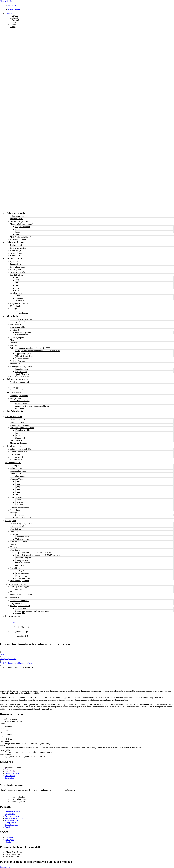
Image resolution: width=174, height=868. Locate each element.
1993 (17, 280)
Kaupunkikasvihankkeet (20, 303)
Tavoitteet (19, 298)
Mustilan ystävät (15, 393)
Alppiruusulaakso (12, 773)
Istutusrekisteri (16, 256)
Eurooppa (19, 229)
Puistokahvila (15, 324)
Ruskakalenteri (21, 372)
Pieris (7, 769)
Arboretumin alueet (18, 216)
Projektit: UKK (16, 293)
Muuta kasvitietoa (15, 258)
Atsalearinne (10, 776)
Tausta (18, 296)
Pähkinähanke (16, 306)
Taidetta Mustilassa (18, 361)
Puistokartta (15, 345)
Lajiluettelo (20, 301)
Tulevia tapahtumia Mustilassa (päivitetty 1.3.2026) (30, 348)
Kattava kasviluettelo (18, 248)
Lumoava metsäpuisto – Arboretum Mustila (32, 406)
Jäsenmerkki (20, 408)
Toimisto (14, 343)
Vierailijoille (13, 316)
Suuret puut (20, 311)
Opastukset (14, 330)
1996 (17, 288)
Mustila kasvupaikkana (19, 221)
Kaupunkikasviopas (18, 267)
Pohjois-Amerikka (22, 227)
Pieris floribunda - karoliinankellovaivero (16, 663)
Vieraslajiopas (16, 270)
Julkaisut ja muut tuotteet (20, 401)
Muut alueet (20, 234)
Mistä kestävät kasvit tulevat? (22, 224)
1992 (17, 277)
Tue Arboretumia (15, 411)
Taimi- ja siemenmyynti (18, 379)
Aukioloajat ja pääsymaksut (21, 319)
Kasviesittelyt (15, 251)
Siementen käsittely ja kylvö (21, 390)
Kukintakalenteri (22, 369)
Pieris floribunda (11, 771)
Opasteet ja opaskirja (18, 337)
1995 (17, 285)
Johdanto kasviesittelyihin (20, 245)
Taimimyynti (15, 388)
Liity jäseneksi (16, 398)
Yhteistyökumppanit (23, 313)
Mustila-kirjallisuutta (18, 239)
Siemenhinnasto (16, 385)
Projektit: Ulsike (17, 275)
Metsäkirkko (15, 364)
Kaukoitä (19, 232)
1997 (17, 290)
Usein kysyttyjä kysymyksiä (21, 366)
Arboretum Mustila (16, 213)
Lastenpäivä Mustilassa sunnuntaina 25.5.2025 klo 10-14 (38, 351)
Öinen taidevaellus (22, 358)
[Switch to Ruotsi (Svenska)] (14, 26)
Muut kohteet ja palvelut (19, 376)
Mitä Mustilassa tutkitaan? (20, 237)
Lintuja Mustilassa (22, 374)
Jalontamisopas (16, 264)
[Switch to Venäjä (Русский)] (14, 21)
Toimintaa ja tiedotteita (19, 396)
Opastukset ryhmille (23, 332)
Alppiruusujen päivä (23, 353)
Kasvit (3, 654)
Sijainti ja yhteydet (17, 322)
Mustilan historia (17, 219)
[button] (9, 13)
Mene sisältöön (6, 1)
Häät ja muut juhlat (18, 327)
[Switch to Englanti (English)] (14, 17)
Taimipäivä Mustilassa (24, 356)
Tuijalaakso (9, 778)
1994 (17, 283)
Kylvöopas (14, 261)
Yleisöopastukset (22, 335)
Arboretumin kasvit (16, 242)
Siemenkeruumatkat (18, 272)
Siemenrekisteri (16, 253)
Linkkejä (13, 308)
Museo (13, 340)
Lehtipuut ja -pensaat (8, 659)
